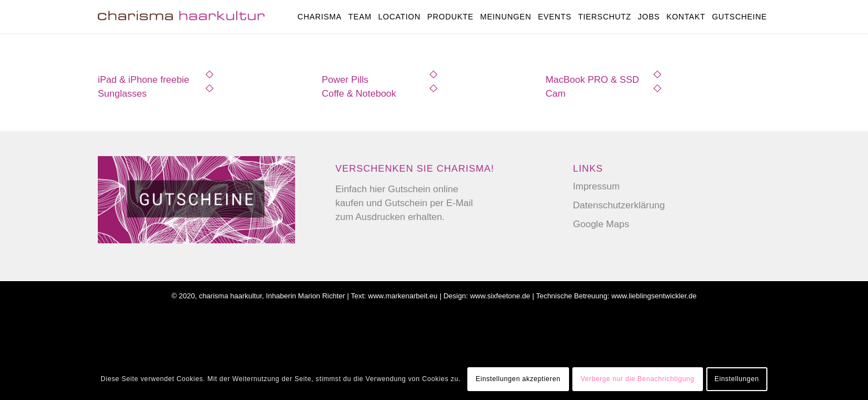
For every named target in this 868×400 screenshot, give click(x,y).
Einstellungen (737, 379)
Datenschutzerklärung (619, 205)
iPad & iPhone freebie (143, 80)
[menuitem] (320, 17)
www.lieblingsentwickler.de (654, 296)
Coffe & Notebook (359, 94)
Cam (556, 94)
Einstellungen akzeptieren (518, 379)
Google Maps (601, 224)
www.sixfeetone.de (500, 296)
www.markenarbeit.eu (403, 296)
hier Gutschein (400, 189)
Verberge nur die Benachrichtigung (638, 379)
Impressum (596, 186)
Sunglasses (122, 94)
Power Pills (345, 80)
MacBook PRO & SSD (592, 80)
